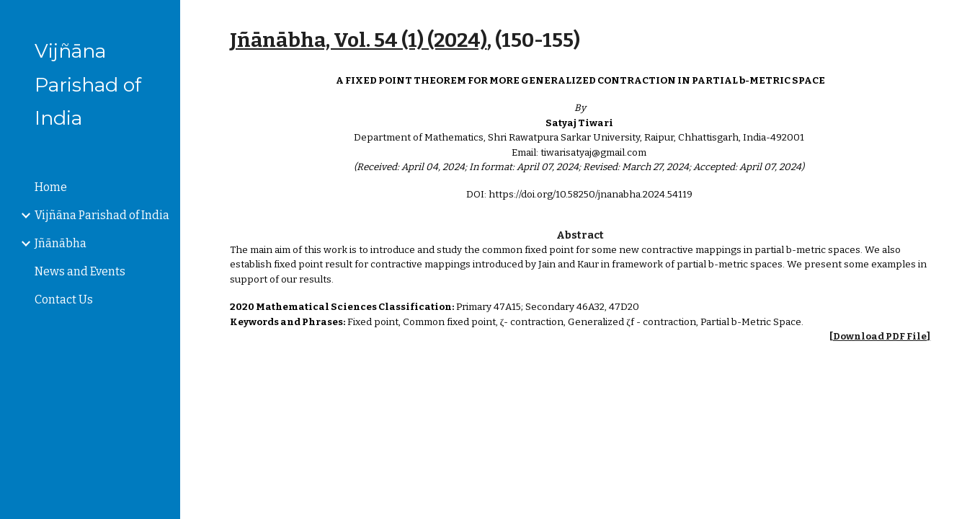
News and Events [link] (80, 271)
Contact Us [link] (64, 300)
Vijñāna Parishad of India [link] (102, 215)
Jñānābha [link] (61, 243)
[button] (963, 20)
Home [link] (51, 187)
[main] (580, 40)
